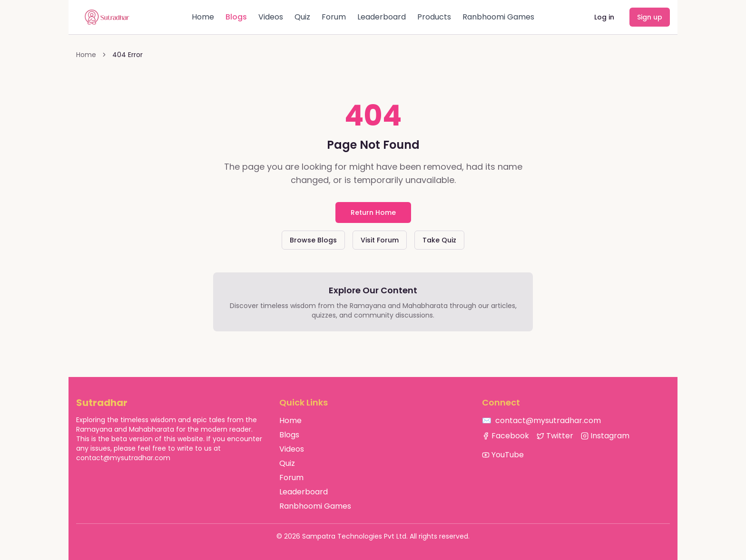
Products (434, 17)
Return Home (373, 212)
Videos (271, 17)
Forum (334, 17)
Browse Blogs (313, 240)
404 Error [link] (128, 55)
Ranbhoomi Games (498, 17)
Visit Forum (380, 240)
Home (203, 17)
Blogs (236, 17)
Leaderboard (382, 17)
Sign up (650, 17)
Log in (604, 17)
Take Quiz (439, 240)
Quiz (302, 17)
